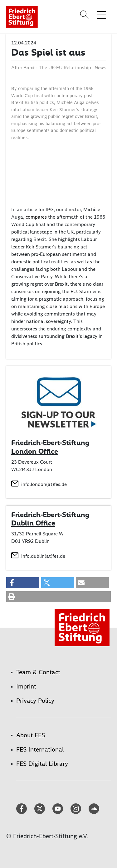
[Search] (85, 15)
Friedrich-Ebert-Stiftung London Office (50, 447)
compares (37, 217)
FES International (40, 749)
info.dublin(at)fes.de (43, 556)
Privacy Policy (35, 701)
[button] (23, 583)
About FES (31, 735)
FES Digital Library (42, 764)
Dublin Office (33, 523)
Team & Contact (38, 672)
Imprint (26, 686)
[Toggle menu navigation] (102, 15)
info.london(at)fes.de (44, 484)
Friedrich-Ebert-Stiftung (50, 515)
